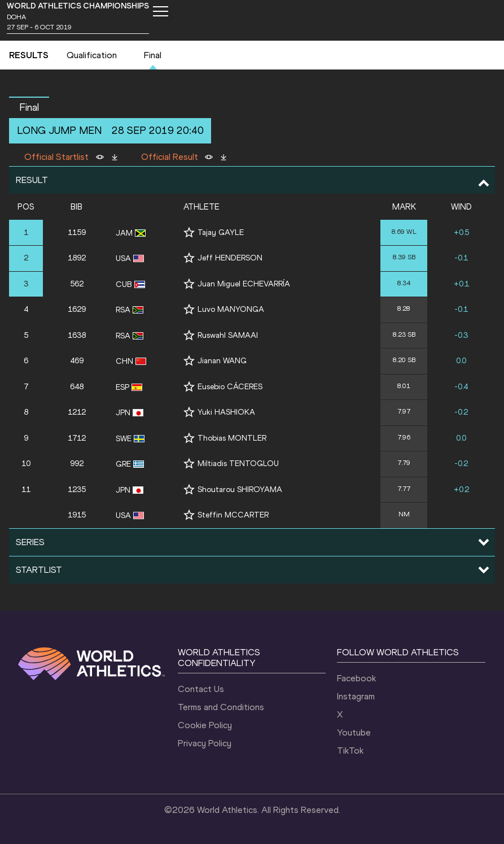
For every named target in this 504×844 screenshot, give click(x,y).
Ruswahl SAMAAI (228, 335)
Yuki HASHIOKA (226, 412)
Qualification (92, 55)
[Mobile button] (160, 11)
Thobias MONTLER (232, 438)
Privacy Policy (205, 743)
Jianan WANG (222, 361)
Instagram (356, 696)
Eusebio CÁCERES (230, 387)
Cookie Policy (205, 725)
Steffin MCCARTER (233, 515)
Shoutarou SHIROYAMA (240, 490)
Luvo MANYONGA (231, 309)
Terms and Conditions (221, 707)
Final (153, 55)
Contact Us (201, 689)
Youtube (354, 732)
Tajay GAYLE (221, 232)
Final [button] (29, 107)
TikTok (350, 751)
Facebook (356, 678)
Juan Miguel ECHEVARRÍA (244, 284)
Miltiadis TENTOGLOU (238, 464)
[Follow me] (189, 232)
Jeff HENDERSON (230, 258)
